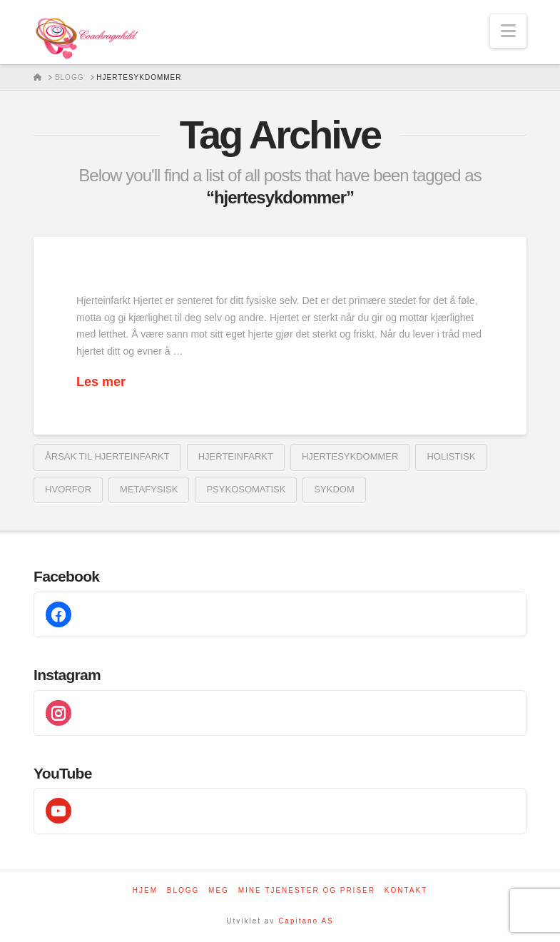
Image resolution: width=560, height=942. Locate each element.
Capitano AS (306, 921)
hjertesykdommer (350, 456)
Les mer (101, 382)
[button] (508, 31)
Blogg (183, 890)
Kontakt (406, 890)
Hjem (145, 890)
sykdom (334, 489)
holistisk (451, 456)
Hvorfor (68, 489)
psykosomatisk (246, 489)
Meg (219, 890)
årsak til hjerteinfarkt (107, 456)
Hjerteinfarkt (236, 456)
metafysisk (149, 489)
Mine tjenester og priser (307, 890)
